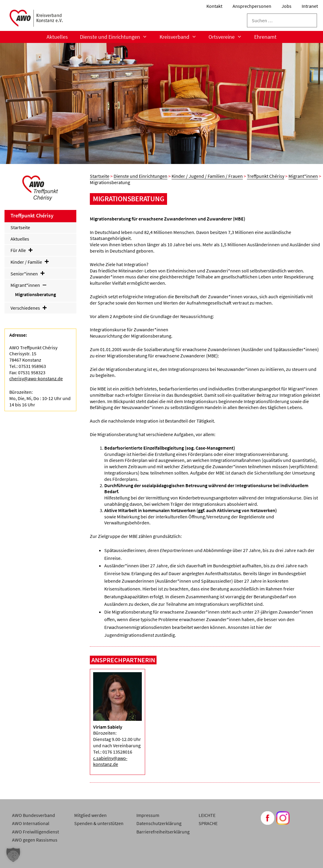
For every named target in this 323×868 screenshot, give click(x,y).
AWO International (31, 823)
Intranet (310, 6)
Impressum (148, 815)
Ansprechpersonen (252, 6)
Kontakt (214, 6)
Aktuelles (57, 37)
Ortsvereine (228, 37)
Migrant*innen (303, 176)
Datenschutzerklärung (159, 823)
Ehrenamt (265, 37)
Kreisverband (181, 37)
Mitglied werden (90, 815)
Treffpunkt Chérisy (266, 176)
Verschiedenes (29, 308)
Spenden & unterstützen (99, 823)
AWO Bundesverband (34, 815)
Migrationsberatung (35, 294)
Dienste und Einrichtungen (117, 37)
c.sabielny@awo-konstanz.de (110, 761)
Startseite (100, 176)
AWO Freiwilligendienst (35, 832)
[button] (13, 855)
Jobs (286, 6)
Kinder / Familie (30, 262)
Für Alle (22, 250)
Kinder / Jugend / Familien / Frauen (207, 176)
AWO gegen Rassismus (35, 840)
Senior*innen (28, 274)
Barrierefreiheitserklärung (163, 832)
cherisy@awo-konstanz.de (36, 378)
